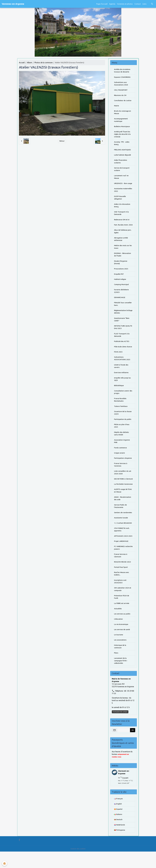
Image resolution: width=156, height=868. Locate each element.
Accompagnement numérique (121, 121)
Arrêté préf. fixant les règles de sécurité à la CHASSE (123, 135)
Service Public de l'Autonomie (121, 519)
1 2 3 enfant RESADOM (123, 536)
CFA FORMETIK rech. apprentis (122, 543)
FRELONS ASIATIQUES (123, 151)
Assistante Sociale (121, 531)
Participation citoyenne (123, 468)
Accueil (22, 63)
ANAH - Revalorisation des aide (123, 511)
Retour (62, 141)
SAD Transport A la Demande (122, 216)
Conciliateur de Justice (123, 101)
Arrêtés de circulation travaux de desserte (123, 71)
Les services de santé (122, 645)
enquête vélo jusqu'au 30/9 (123, 387)
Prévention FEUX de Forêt (122, 612)
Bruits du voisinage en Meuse (123, 113)
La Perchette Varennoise (123, 497)
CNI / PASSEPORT (121, 90)
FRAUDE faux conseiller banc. (123, 311)
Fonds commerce (121, 457)
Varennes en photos (125, 4)
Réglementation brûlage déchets (123, 319)
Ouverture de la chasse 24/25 (123, 422)
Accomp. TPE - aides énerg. (122, 145)
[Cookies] (5, 864)
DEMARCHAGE (120, 304)
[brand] (13, 4)
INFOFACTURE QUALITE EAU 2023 (123, 334)
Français (118, 815)
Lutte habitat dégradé (123, 156)
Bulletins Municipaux (122, 127)
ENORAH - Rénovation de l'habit (123, 261)
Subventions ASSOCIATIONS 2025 (122, 366)
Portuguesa (120, 846)
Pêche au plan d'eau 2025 (122, 435)
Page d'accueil (102, 4)
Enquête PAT (119, 280)
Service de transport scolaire (122, 171)
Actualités (118, 623)
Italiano (118, 830)
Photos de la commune (43, 63)
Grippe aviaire (119, 462)
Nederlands (120, 841)
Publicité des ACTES (122, 349)
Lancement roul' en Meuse (121, 179)
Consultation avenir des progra (123, 400)
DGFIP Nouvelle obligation (120, 200)
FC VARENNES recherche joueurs (121, 561)
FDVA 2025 (118, 360)
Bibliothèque (119, 394)
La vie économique (121, 639)
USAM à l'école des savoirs (122, 374)
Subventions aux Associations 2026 (121, 84)
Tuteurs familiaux (121, 415)
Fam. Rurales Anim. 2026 (121, 229)
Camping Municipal (122, 291)
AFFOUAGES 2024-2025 (123, 550)
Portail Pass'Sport (121, 581)
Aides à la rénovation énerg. (122, 208)
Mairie (117, 106)
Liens (144, 4)
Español (118, 825)
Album (30, 63)
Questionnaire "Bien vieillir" (122, 327)
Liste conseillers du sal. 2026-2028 (123, 482)
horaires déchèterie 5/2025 (122, 298)
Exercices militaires (122, 381)
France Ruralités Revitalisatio (120, 408)
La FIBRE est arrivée (122, 618)
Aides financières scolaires (121, 163)
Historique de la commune (120, 662)
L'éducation (119, 634)
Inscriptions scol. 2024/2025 (121, 596)
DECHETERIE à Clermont (120, 490)
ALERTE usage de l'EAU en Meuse (123, 503)
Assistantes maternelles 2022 (123, 192)
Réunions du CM (120, 96)
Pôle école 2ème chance (123, 354)
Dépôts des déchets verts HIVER (122, 443)
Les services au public (122, 629)
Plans (116, 668)
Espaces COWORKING (123, 77)
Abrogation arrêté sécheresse (121, 245)
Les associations (121, 655)
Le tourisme (119, 650)
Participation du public (123, 428)
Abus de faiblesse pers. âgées (123, 237)
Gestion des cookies (78, 865)
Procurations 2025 (121, 275)
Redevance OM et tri (122, 222)
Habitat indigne (120, 286)
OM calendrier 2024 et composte (123, 604)
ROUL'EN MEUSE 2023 (123, 576)
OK (133, 746)
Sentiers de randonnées (123, 526)
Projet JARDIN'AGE (121, 555)
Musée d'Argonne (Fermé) (121, 268)
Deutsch (118, 836)
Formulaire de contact (120, 728)
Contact (138, 4)
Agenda (112, 4)
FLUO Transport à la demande (122, 342)
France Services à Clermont (121, 569)
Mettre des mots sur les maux (123, 253)
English (118, 820)
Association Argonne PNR (122, 451)
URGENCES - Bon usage (123, 185)
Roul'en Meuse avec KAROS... (122, 588)
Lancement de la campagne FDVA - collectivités (121, 676)
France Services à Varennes (121, 474)
